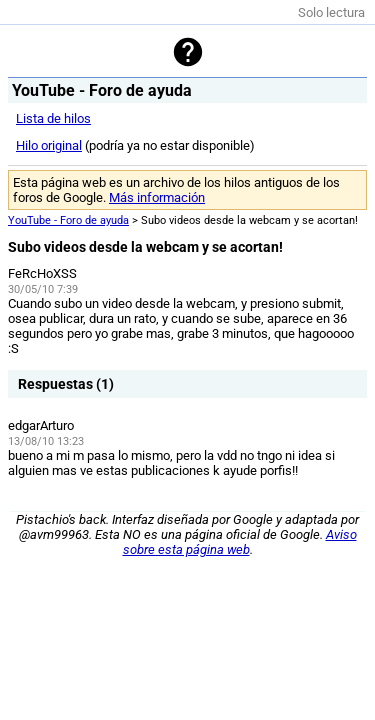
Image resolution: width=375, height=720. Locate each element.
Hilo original (49, 145)
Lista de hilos (53, 118)
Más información (157, 197)
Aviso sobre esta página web (240, 542)
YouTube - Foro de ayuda (68, 220)
